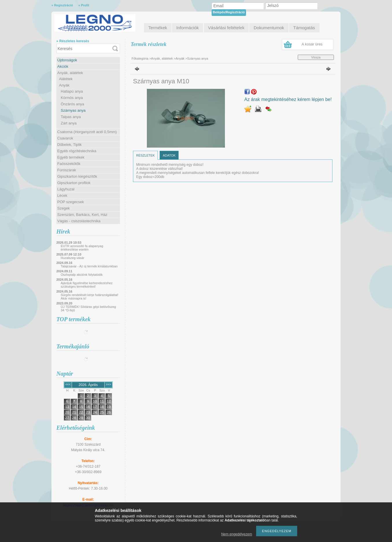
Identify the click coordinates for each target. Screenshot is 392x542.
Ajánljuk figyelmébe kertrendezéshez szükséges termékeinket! (87, 285)
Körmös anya (72, 98)
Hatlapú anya (72, 91)
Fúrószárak (67, 170)
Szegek (63, 208)
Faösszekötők (69, 164)
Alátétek (66, 79)
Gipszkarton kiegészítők (77, 176)
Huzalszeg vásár (72, 258)
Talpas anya (71, 117)
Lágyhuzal (66, 189)
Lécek (62, 195)
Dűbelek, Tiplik (70, 145)
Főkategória (140, 58)
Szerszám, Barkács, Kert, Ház (82, 215)
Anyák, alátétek (70, 73)
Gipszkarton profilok (74, 183)
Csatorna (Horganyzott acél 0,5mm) (87, 132)
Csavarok (65, 138)
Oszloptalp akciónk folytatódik (82, 275)
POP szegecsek (71, 202)
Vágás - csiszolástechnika (79, 221)
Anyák (64, 85)
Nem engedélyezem (237, 534)
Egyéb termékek (71, 157)
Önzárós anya (72, 104)
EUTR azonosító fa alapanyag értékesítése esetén (82, 248)
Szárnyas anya (73, 110)
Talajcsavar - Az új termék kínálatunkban (89, 266)
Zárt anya (69, 123)
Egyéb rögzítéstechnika (77, 151)
